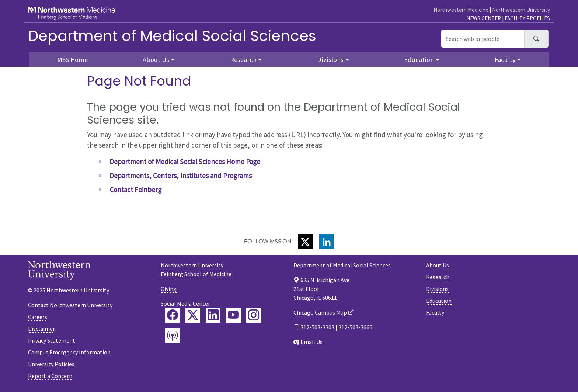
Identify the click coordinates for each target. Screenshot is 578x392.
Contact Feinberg (135, 190)
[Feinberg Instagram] (254, 315)
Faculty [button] (505, 60)
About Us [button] (156, 60)
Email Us (311, 342)
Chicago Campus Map (320, 312)
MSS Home (72, 60)
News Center (484, 18)
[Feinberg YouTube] (233, 315)
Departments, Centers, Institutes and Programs (181, 176)
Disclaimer (41, 329)
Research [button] (243, 60)
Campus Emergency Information (69, 352)
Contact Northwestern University (70, 305)
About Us (438, 265)
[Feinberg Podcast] (173, 336)
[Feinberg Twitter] (193, 315)
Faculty (435, 312)
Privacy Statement (52, 340)
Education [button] (419, 60)
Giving (169, 289)
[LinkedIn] (327, 241)
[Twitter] (305, 241)
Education (439, 301)
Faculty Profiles (527, 18)
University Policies (51, 364)
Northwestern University (521, 10)
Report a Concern (50, 376)
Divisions (437, 289)
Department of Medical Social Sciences (172, 36)
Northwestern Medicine (461, 10)
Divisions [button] (330, 60)
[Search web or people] (483, 39)
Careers (38, 317)
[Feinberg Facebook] (173, 315)
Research (438, 277)
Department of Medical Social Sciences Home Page (185, 162)
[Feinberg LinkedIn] (213, 315)
